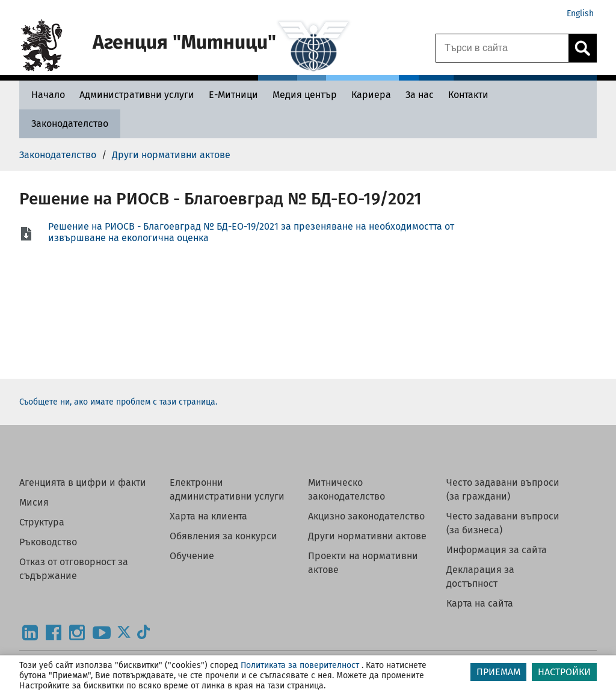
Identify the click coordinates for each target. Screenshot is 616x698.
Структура (42, 522)
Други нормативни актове (367, 536)
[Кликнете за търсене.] (582, 48)
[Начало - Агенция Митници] (45, 95)
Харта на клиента (208, 516)
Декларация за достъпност (480, 577)
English (580, 14)
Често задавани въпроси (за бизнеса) (503, 523)
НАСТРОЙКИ (564, 672)
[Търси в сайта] (502, 48)
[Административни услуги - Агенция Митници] (137, 95)
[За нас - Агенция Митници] (420, 95)
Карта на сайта (480, 603)
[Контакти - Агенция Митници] (468, 95)
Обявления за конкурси (223, 536)
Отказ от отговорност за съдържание (74, 569)
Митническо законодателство (346, 489)
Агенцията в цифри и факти (83, 482)
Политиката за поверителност (300, 665)
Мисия (34, 502)
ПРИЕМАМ (498, 672)
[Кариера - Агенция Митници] (371, 95)
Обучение (192, 556)
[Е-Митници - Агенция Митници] (233, 95)
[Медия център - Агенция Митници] (305, 95)
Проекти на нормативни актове (363, 563)
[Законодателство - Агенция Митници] (70, 124)
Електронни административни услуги (227, 489)
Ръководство (48, 542)
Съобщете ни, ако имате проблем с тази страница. (118, 402)
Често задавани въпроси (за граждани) (503, 489)
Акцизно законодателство (366, 516)
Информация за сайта (497, 550)
